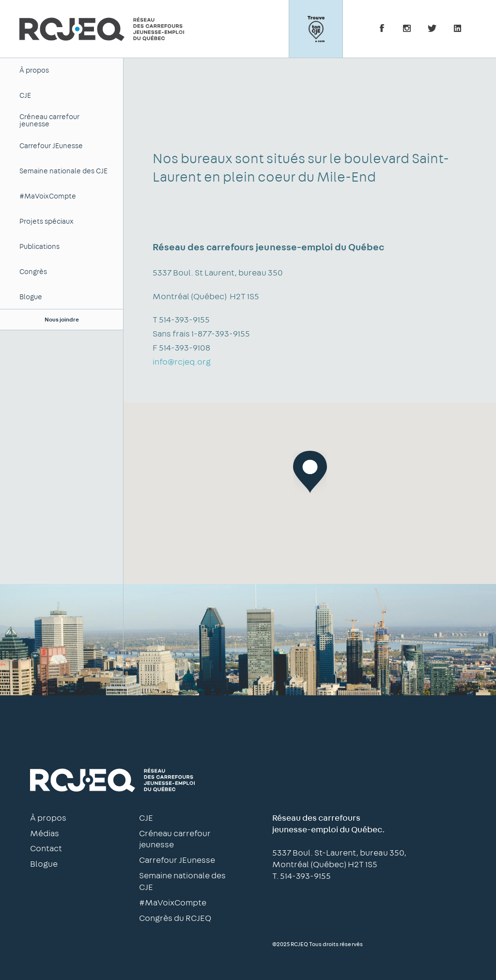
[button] (310, 472)
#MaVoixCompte (48, 196)
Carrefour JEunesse (51, 146)
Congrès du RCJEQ (175, 919)
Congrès (33, 272)
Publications (39, 247)
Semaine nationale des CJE (63, 171)
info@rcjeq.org (182, 362)
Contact (46, 849)
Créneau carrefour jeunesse (49, 121)
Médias (45, 834)
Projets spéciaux (46, 222)
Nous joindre (62, 320)
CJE (25, 96)
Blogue (31, 297)
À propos (34, 70)
